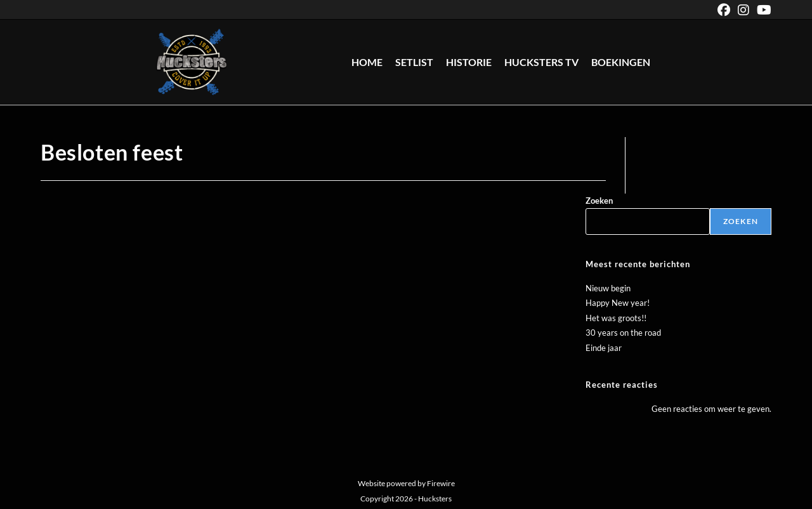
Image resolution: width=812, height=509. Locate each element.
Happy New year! (618, 303)
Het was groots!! (616, 318)
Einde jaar (604, 348)
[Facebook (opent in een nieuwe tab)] (724, 10)
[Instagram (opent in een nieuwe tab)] (743, 10)
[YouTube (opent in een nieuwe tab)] (762, 10)
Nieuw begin (608, 288)
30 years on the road (623, 333)
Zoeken (599, 201)
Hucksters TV (541, 62)
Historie (469, 62)
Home (367, 62)
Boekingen (621, 62)
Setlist (414, 62)
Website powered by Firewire (406, 483)
